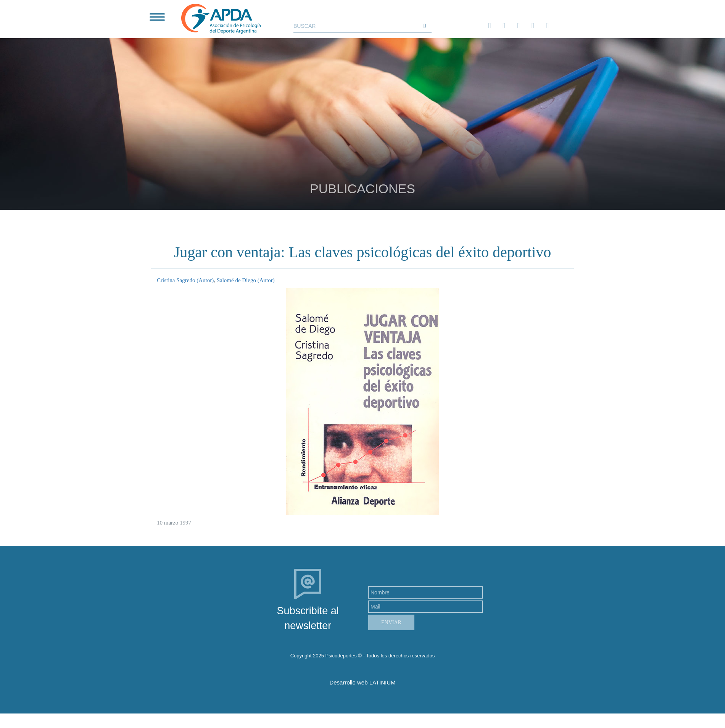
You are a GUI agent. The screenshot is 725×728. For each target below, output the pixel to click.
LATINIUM (383, 682)
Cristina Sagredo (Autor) (185, 280)
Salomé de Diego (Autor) (246, 280)
